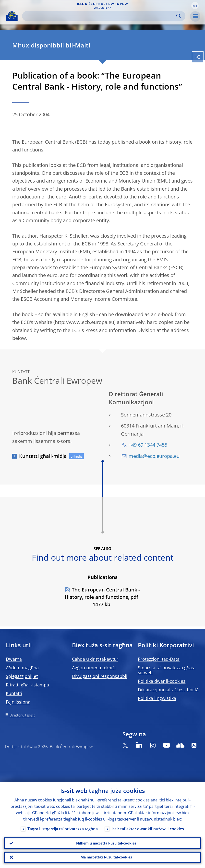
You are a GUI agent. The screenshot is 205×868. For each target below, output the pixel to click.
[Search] (100, 16)
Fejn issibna (18, 702)
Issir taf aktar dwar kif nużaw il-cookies (148, 829)
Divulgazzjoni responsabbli (100, 676)
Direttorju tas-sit (22, 715)
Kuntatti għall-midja (43, 456)
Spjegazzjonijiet (22, 676)
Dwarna (14, 659)
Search (179, 16)
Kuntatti (14, 693)
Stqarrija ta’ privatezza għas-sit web (167, 670)
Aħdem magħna (22, 668)
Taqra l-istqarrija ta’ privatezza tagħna (63, 829)
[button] (195, 6)
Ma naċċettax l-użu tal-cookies (106, 857)
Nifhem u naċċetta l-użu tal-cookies (106, 843)
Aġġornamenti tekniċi (94, 668)
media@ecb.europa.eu (154, 456)
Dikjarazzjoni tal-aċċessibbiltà (168, 690)
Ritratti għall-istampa (27, 685)
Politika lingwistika (157, 698)
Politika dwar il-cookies (162, 681)
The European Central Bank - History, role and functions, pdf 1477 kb (102, 597)
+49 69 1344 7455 (148, 445)
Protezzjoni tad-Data (159, 659)
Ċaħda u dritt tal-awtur (95, 659)
